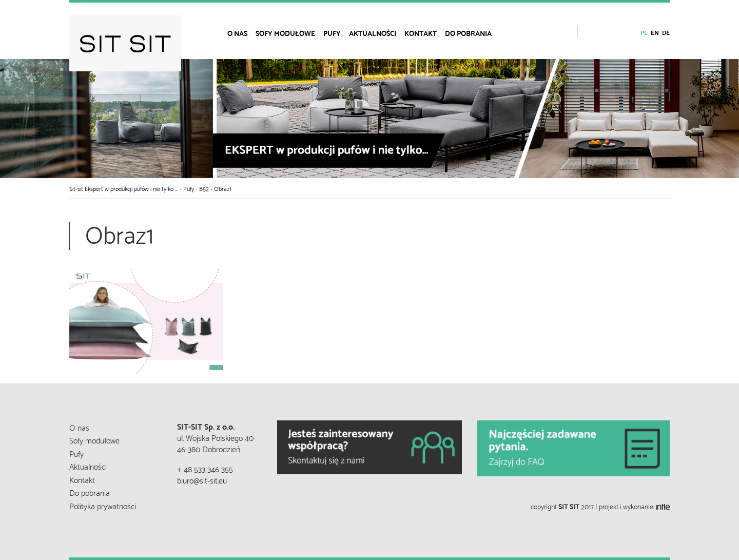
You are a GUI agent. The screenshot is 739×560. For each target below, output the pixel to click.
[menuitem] (241, 33)
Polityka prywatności (103, 505)
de (666, 32)
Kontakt (421, 33)
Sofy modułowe (285, 33)
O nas (237, 33)
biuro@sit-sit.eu (202, 480)
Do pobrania (468, 33)
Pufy (332, 33)
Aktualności (373, 33)
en (655, 32)
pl (644, 32)
